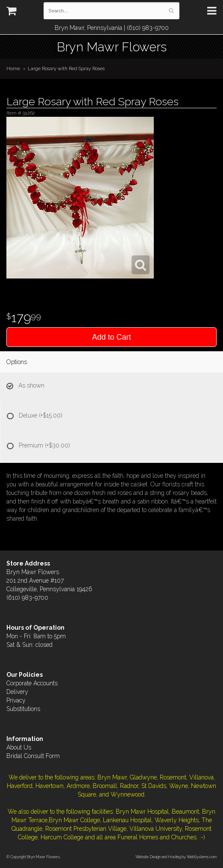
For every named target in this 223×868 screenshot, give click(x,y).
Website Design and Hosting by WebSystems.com (176, 857)
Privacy (16, 700)
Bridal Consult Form (33, 756)
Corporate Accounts (32, 683)
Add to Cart (111, 337)
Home (13, 68)
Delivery (17, 692)
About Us (19, 747)
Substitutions (23, 709)
